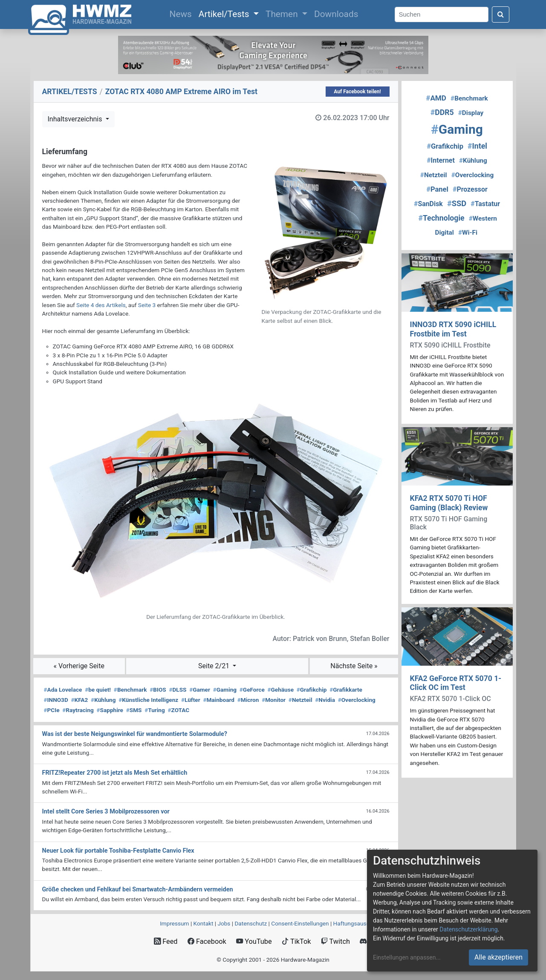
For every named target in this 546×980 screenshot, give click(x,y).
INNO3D (56, 700)
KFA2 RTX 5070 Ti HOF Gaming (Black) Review (449, 503)
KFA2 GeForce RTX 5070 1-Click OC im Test (456, 683)
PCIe (52, 710)
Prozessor (470, 189)
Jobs (224, 923)
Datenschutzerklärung (468, 929)
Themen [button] (283, 14)
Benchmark (130, 690)
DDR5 (442, 112)
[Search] (442, 15)
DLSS (178, 690)
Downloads (336, 14)
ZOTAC (179, 710)
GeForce (252, 690)
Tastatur (485, 204)
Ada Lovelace (63, 690)
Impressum (174, 923)
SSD (457, 203)
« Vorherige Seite (79, 666)
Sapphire (110, 710)
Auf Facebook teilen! (357, 92)
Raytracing (78, 710)
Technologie (441, 218)
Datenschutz (251, 923)
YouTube (254, 941)
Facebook (207, 941)
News (182, 13)
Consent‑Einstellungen (300, 923)
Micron (248, 700)
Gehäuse (281, 690)
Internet (441, 160)
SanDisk (428, 204)
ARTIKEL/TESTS (70, 92)
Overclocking (357, 700)
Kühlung (103, 700)
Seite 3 (147, 305)
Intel (477, 146)
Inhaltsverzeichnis (76, 119)
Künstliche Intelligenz (148, 700)
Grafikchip (312, 690)
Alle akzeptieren (498, 957)
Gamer (200, 690)
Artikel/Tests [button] (225, 14)
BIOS (158, 690)
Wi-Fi (468, 233)
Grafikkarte (346, 690)
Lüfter (191, 700)
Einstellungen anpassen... (407, 957)
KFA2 (79, 700)
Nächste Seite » (354, 666)
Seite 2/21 (215, 666)
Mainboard (219, 700)
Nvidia (325, 700)
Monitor (274, 700)
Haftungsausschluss (360, 923)
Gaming (225, 690)
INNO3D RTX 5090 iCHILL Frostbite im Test (453, 329)
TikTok (296, 941)
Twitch (335, 941)
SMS (134, 710)
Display (471, 113)
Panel (437, 189)
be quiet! (98, 690)
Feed (166, 941)
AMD (436, 98)
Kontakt (204, 923)
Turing (155, 710)
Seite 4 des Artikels (101, 305)
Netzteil (300, 700)
